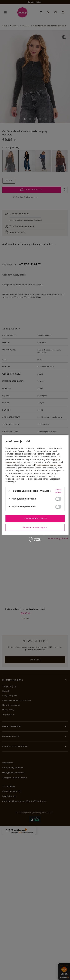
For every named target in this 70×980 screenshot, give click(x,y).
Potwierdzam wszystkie (35, 518)
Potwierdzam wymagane (35, 527)
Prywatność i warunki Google (47, 465)
